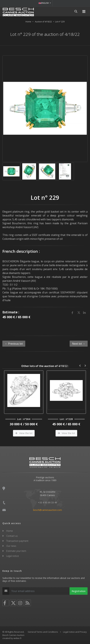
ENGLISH (44, 3)
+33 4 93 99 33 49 (48, 502)
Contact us (12, 536)
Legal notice (13, 556)
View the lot (24, 433)
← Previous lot (14, 344)
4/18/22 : (45, 366)
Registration (79, 591)
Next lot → (79, 344)
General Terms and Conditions (43, 632)
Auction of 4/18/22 (43, 22)
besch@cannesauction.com (48, 510)
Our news (11, 546)
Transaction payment (17, 541)
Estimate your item (16, 551)
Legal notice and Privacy (75, 632)
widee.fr (18, 638)
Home (28, 22)
